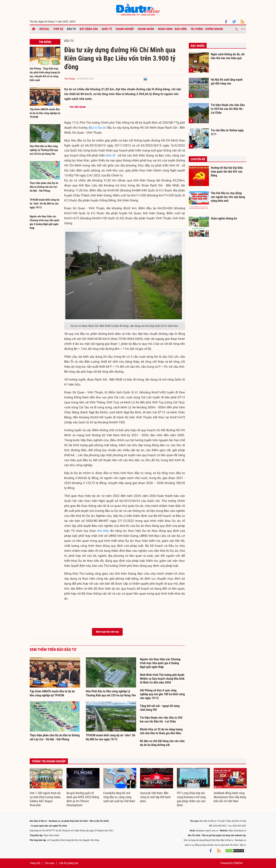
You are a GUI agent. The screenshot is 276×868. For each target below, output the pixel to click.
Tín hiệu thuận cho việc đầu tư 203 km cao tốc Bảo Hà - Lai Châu (161, 719)
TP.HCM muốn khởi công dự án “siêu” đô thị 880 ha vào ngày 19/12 (44, 204)
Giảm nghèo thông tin (224, 218)
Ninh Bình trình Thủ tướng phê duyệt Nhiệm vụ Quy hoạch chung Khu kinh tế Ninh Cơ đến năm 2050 (162, 679)
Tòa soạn (49, 863)
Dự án (102, 128)
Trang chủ (35, 863)
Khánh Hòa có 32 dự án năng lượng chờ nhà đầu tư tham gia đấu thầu (161, 731)
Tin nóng (45, 42)
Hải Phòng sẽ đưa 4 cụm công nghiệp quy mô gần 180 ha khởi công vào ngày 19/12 (162, 694)
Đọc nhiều (198, 46)
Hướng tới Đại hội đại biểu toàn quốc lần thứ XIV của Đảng (227, 171)
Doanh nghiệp (125, 29)
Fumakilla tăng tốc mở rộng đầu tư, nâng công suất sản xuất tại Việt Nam (119, 797)
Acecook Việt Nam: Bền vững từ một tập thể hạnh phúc (155, 797)
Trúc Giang (69, 79)
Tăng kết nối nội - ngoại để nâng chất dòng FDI (160, 708)
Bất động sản (89, 29)
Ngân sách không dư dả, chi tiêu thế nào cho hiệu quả (228, 56)
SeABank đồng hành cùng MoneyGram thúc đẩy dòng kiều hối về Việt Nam (230, 797)
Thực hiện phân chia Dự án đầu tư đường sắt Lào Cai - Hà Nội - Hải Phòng (44, 187)
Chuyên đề (198, 159)
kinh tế (110, 155)
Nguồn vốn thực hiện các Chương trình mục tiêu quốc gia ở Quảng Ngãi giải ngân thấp (160, 663)
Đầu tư (71, 29)
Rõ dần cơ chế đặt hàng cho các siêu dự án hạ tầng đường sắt (162, 743)
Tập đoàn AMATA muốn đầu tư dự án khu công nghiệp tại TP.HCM (45, 113)
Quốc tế (107, 29)
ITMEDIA (238, 863)
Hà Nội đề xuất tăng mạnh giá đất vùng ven (227, 82)
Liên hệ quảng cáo (69, 863)
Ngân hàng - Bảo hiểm (172, 29)
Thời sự (58, 29)
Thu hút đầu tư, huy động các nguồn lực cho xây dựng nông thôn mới (228, 197)
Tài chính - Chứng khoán (207, 29)
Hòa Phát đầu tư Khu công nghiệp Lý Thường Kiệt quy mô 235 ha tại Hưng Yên (44, 150)
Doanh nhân (146, 29)
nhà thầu (103, 531)
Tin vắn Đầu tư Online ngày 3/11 (227, 132)
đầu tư (93, 128)
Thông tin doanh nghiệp (49, 761)
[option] (46, 788)
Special (44, 29)
